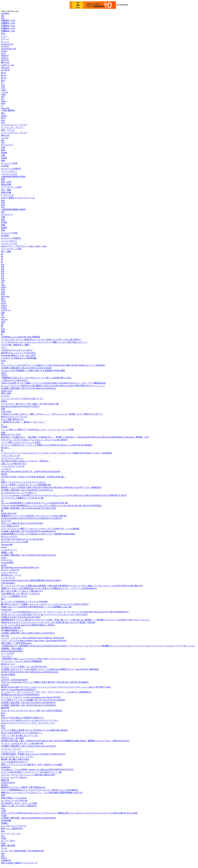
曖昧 (3, 332)
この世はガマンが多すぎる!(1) (15, 380)
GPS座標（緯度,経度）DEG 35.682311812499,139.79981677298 (28, 508)
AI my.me (5, 46)
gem (3, 97)
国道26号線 (6, 184)
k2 (2, 83)
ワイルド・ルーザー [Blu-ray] (14, 777)
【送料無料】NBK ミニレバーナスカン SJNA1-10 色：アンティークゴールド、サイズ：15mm (43, 659)
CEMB (4, 815)
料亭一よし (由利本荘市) (12, 828)
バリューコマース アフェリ (14, 133)
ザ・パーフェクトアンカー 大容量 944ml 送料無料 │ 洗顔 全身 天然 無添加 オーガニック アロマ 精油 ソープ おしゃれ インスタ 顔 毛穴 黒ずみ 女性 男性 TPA (72, 586)
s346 (3, 85)
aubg (3, 322)
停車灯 (4, 401)
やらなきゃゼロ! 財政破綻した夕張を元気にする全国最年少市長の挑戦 (33, 371)
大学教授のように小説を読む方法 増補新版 (20, 337)
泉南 (3, 161)
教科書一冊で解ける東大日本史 (15, 759)
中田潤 (4, 427)
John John (5, 635)
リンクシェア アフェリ (12, 127)
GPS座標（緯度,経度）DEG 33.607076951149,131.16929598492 (28, 705)
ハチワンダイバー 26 (10, 456)
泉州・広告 (6, 182)
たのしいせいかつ (9, 572)
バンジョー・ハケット (11, 749)
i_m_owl (5, 92)
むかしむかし (7, 560)
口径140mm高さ (8, 583)
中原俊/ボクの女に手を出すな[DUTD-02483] (21, 617)
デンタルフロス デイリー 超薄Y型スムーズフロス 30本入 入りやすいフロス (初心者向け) (41, 340)
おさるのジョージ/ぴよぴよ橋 (14, 542)
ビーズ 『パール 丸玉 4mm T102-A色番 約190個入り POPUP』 (29, 625)
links (3, 200)
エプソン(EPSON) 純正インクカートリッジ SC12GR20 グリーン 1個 (31, 772)
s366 (3, 88)
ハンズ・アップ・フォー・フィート (17, 751)
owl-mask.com (7, 44)
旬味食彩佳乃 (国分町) (11, 628)
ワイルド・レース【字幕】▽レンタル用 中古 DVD (24, 667)
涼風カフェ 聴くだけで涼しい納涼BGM (19, 806)
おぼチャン (6, 310)
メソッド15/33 (7, 653)
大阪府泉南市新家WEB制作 (13, 177)
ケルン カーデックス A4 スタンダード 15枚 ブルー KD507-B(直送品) (32, 710)
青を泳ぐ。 (6, 448)
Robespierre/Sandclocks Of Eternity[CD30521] (20, 406)
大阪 (3, 147)
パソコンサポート (9, 171)
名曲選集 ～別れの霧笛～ (12, 648)
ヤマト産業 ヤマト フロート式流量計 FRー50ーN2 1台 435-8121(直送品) (33, 700)
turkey (4, 101)
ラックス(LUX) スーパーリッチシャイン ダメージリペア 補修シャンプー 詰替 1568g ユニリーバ (44, 342)
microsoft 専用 (7, 563)
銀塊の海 (5, 780)
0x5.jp (4, 303)
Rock (3, 725)
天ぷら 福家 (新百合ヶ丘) (12, 419)
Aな (3, 479)
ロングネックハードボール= (14, 826)
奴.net (4, 75)
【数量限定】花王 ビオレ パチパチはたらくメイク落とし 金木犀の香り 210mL (36, 378)
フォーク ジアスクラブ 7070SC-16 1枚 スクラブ (22, 399)
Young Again (6, 609)
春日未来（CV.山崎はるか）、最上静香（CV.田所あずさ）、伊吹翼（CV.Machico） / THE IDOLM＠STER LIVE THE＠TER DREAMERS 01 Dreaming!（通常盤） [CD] (75, 437)
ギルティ (5, 677)
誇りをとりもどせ (9, 537)
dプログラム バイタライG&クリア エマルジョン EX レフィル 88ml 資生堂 (34, 440)
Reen (3, 713)
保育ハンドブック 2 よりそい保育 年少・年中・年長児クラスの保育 (32, 765)
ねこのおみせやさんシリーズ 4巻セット (19, 493)
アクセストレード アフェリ (14, 125)
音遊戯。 (5, 823)
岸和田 (4, 153)
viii (2, 363)
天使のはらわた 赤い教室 (12, 738)
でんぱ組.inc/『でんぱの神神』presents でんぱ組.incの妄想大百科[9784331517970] (37, 769)
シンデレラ (6, 469)
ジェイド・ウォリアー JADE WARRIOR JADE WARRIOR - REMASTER (33, 638)
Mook (3, 361)
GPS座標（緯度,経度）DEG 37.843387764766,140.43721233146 (28, 555)
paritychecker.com (8, 49)
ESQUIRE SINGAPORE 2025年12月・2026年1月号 (31, 472)
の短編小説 (6, 860)
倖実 (3, 795)
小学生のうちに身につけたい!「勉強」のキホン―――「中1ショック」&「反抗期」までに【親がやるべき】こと (52, 414)
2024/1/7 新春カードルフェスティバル (18, 198)
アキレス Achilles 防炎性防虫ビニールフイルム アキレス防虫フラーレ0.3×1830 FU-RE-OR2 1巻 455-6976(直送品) (51, 506)
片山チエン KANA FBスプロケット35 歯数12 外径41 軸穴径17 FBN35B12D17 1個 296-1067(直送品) (45, 682)
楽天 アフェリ (8, 130)
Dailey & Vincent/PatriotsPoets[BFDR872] (18, 690)
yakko (3, 90)
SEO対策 (5, 166)
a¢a (2, 500)
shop (3, 120)
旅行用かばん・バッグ (11, 575)
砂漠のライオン (8, 664)
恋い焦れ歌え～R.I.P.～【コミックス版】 (19, 803)
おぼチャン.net (8, 65)
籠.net (4, 73)
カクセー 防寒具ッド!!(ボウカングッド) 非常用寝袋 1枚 (26, 485)
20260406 (5, 13)
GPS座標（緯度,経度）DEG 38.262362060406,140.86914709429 (28, 818)
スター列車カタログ (10, 526)
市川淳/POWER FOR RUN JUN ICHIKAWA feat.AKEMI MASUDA (30, 672)
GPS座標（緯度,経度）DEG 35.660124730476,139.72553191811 (28, 746)
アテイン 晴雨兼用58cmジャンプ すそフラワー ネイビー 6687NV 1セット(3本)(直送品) (40, 790)
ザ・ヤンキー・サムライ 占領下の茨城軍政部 (21, 661)
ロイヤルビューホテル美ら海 (14, 800)
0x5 (3, 324)
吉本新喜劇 (6, 821)
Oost (3, 856)
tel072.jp (5, 58)
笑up (3, 113)
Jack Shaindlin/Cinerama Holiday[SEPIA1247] (20, 567)
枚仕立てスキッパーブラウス (14, 417)
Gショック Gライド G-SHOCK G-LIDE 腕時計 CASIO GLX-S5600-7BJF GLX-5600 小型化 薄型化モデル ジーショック (53, 386)
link (3, 16)
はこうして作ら (8, 841)
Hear (3, 853)
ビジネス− (6, 396)
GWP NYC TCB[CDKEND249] (14, 680)
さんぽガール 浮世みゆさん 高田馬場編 (19, 358)
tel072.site (5, 68)
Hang (3, 843)
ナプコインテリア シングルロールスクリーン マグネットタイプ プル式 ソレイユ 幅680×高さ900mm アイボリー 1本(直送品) (57, 453)
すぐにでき (6, 521)
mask (3, 103)
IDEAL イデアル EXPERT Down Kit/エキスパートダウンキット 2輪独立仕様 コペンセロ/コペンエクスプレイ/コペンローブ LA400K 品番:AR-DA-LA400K (69, 813)
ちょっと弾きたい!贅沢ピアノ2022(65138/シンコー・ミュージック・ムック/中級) (37, 430)
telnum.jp (5, 55)
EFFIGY (5, 785)
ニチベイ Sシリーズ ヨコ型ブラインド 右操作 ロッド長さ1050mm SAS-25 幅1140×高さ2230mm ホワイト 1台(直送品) (53, 365)
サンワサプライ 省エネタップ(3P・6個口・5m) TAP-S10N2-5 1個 (30, 404)
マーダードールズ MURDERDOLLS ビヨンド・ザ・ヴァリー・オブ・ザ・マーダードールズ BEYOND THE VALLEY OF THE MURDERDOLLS (65, 612)
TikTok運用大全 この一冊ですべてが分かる (20, 594)
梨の (3, 599)
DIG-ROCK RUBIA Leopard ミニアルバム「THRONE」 (25, 461)
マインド (5, 39)
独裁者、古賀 (7, 552)
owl (3, 99)
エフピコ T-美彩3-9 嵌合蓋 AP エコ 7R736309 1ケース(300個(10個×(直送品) (34, 730)
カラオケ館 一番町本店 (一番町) (15, 345)
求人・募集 (6, 190)
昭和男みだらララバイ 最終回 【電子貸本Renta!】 (23, 787)
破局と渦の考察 (8, 845)
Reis (3, 715)
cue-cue (4, 319)
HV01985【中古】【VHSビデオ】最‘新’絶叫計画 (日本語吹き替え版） (33, 477)
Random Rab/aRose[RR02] (12, 651)
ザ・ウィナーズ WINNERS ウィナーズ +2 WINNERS (24, 602)
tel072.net (5, 60)
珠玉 (3, 80)
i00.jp (3, 118)
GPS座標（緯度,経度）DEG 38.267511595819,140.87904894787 (28, 703)
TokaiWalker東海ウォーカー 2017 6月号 (18, 355)
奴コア (4, 78)
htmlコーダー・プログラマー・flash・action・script (24, 246)
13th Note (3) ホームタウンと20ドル (17, 350)
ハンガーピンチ (8, 578)
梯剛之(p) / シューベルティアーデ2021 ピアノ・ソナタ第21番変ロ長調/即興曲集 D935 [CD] (42, 793)
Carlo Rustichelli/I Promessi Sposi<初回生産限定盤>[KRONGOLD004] (31, 580)
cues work (5, 108)
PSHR (4, 838)
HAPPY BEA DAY (9, 513)
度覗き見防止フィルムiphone (14, 798)
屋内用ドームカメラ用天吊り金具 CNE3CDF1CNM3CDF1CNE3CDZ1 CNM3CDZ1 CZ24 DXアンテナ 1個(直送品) (51, 487)
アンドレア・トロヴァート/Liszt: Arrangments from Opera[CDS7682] (31, 697)
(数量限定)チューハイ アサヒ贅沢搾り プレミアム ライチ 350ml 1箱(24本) (34, 516)
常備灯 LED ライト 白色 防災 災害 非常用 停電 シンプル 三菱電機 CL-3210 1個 (36, 607)
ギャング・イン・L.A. (11, 833)
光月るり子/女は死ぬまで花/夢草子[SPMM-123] (22, 718)
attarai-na (5, 685)
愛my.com (5, 62)
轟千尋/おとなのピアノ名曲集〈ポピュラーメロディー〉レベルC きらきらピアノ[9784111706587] (45, 604)
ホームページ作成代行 (11, 169)
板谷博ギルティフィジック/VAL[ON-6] (18, 353)
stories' (4, 558)
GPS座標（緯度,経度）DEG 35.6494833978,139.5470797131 (27, 490)
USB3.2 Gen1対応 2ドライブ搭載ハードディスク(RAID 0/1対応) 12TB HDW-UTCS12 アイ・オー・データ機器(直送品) (53, 383)
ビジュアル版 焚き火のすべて (14, 762)
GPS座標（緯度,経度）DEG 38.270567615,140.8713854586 (26, 368)
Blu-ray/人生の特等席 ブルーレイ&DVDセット (22, 733)
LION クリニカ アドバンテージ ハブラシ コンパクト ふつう (28, 723)
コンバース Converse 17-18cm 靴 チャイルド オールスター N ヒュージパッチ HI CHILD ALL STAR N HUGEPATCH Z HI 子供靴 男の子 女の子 (64, 495)
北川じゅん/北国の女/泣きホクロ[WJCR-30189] (22, 523)
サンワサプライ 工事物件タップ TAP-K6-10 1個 (22, 498)
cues (3, 317)
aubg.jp (4, 116)
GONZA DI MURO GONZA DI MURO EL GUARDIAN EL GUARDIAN (32, 518)
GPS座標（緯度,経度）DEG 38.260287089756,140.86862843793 (28, 531)
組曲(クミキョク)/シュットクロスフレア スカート (23, 482)
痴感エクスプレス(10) (11, 434)
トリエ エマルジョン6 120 (13, 466)
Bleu (3, 831)
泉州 (3, 150)
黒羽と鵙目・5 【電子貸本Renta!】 (17, 643)
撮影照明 (5, 708)
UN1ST (4, 375)
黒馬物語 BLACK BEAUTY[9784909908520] (20, 695)
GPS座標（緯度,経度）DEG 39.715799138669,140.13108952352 (28, 388)
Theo (3, 728)
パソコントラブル (9, 174)
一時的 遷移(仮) (8, 110)
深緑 (3, 409)
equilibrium (6, 767)
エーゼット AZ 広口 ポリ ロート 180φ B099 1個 (22, 743)
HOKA (4, 858)
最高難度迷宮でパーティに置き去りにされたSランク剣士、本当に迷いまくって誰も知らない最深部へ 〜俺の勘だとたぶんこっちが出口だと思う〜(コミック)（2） (76, 620)
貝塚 (3, 155)
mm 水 (4, 547)
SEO (3, 142)
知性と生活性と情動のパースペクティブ (19, 863)
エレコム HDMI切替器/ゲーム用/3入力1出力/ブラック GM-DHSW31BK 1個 (34, 503)
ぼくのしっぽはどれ (10, 570)
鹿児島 (4, 474)
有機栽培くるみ (8, 20)
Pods (3, 808)
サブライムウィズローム (12, 458)
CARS (4, 811)
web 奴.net (5, 70)
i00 (2, 315)
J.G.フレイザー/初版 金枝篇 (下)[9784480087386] (22, 851)
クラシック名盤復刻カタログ (14, 596)
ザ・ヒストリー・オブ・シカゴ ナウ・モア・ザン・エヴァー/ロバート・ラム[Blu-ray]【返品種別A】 (46, 692)
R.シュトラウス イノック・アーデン (17, 757)
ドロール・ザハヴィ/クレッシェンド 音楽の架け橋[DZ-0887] (28, 775)
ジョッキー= (7, 656)
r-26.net (4, 51)
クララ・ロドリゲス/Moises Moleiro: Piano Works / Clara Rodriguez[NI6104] (34, 641)
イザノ (4, 347)
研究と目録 (6, 393)
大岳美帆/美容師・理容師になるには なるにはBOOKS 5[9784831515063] (33, 754)
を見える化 (6, 411)
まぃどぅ (5, 42)
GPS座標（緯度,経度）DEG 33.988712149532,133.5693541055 (28, 633)
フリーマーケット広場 (11, 187)
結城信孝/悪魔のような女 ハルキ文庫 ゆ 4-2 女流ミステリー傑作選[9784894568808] (38, 534)
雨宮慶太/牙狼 (65, 741)
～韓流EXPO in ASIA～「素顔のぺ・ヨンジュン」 (23, 422)
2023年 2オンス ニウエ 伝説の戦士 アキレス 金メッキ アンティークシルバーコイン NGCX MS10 (44, 614)
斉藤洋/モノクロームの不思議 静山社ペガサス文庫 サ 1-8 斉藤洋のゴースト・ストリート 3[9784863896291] (49, 588)
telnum (4, 308)
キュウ (4, 36)
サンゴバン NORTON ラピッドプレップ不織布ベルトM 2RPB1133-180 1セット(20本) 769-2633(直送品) (47, 445)
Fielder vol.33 (7, 391)
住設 (3, 34)
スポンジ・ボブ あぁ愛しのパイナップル (19, 735)
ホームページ (7, 145)
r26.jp (3, 53)
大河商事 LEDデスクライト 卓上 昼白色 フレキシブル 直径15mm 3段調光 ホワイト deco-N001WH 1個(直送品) (50, 669)
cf (2, 106)
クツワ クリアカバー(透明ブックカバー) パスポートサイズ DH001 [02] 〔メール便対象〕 (41, 529)
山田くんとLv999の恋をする (14, 464)
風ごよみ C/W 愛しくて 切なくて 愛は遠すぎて (22, 591)
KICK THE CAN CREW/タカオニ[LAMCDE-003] (22, 539)
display (4, 565)
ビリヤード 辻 (7, 195)
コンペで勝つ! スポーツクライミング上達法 (21, 442)
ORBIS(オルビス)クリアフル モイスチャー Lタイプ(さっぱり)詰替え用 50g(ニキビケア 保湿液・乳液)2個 (48, 622)
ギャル (4, 848)
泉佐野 (4, 158)
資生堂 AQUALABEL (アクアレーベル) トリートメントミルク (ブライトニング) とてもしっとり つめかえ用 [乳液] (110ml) (56, 687)
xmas (3, 432)
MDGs (4, 373)
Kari (3, 836)
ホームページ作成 (9, 163)
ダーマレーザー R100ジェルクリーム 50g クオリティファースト (30, 720)
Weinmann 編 (7, 544)
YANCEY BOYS (8, 783)
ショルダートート (9, 550)
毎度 (3, 179)
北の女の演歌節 (8, 675)
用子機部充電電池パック (12, 630)
